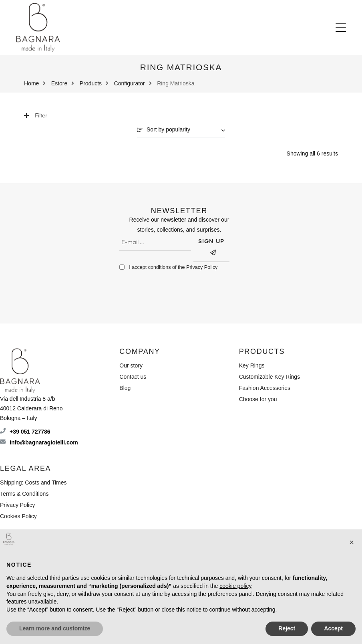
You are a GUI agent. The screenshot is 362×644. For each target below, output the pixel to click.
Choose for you (258, 399)
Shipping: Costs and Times (33, 482)
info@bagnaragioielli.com (44, 442)
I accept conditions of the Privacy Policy (173, 267)
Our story (131, 365)
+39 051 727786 (30, 432)
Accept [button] (333, 628)
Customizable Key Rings (270, 377)
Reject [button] (287, 628)
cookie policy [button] (235, 586)
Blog (125, 388)
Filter (36, 116)
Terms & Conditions (24, 494)
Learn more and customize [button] (55, 628)
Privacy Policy (17, 505)
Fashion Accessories (265, 388)
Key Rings (252, 365)
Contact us (133, 377)
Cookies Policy (18, 516)
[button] (341, 28)
